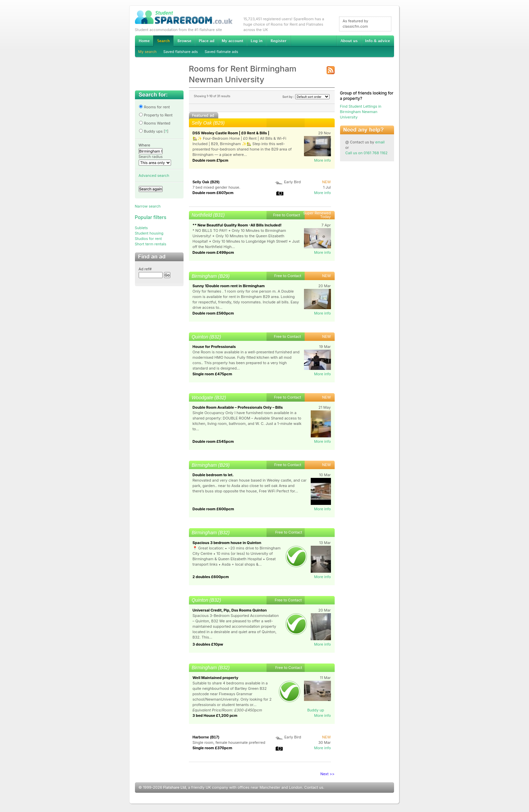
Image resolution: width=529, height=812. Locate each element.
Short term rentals (151, 244)
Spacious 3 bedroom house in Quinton (227, 543)
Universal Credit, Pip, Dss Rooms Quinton (230, 610)
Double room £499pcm (213, 252)
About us (349, 41)
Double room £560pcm (213, 313)
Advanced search (154, 175)
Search (163, 41)
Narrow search (148, 206)
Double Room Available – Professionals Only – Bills (238, 407)
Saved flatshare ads (180, 52)
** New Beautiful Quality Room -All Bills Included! (237, 225)
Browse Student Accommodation (184, 41)
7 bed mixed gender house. (217, 187)
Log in (257, 41)
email (380, 142)
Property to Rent (156, 115)
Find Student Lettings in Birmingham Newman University (361, 112)
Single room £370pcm (213, 748)
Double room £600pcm (213, 509)
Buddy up (316, 710)
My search (148, 52)
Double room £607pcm (213, 193)
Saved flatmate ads (221, 52)
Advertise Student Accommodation (206, 41)
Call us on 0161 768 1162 (367, 153)
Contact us (314, 787)
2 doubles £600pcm (211, 577)
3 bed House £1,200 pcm (215, 715)
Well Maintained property (216, 678)
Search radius (151, 157)
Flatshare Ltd (175, 787)
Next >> (328, 774)
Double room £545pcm (213, 441)
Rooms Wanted (155, 123)
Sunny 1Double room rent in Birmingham (229, 286)
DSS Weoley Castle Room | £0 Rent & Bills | (231, 133)
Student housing (149, 233)
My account (232, 41)
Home (144, 41)
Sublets (142, 228)
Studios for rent (148, 239)
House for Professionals (214, 347)
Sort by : (306, 97)
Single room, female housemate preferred (229, 742)
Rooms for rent (154, 107)
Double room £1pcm (211, 160)
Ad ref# (145, 269)
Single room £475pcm (213, 374)
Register (279, 41)
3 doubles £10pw (208, 644)
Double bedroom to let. (213, 475)
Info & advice (378, 41)
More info (323, 160)
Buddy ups (151, 131)
